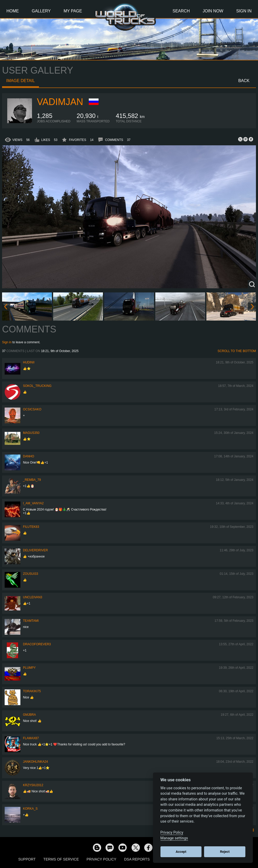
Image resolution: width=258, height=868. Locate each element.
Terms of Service (61, 859)
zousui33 (31, 574)
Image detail (21, 81)
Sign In (244, 11)
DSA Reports (137, 859)
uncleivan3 (33, 597)
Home (13, 11)
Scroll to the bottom (237, 351)
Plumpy (29, 668)
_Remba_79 (32, 480)
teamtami (31, 621)
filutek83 (31, 527)
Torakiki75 (32, 691)
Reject (225, 852)
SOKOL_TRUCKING (37, 386)
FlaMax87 (31, 738)
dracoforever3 (37, 644)
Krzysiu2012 (33, 785)
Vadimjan (60, 102)
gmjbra (29, 715)
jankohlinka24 (35, 762)
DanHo (29, 456)
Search (181, 11)
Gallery (41, 11)
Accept (181, 852)
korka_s (30, 809)
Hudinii (29, 362)
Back (244, 81)
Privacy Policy (102, 859)
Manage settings (174, 838)
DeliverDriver (35, 550)
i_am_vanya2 (33, 503)
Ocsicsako (32, 409)
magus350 (31, 433)
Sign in (7, 342)
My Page (73, 11)
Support (27, 859)
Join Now (213, 11)
